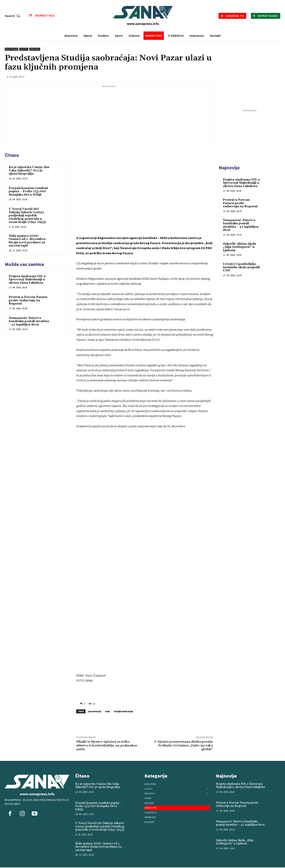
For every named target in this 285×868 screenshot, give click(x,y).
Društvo (35, 49)
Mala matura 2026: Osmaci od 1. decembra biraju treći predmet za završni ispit (27, 241)
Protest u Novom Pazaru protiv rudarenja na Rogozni (28, 300)
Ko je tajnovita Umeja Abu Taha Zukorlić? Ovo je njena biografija (29, 170)
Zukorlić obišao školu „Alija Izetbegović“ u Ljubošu (239, 247)
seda (107, 711)
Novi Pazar (11, 49)
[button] (13, 16)
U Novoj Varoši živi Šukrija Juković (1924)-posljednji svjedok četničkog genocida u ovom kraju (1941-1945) (27, 216)
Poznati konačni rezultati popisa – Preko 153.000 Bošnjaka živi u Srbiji (28, 191)
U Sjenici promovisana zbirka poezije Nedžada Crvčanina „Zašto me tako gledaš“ (184, 745)
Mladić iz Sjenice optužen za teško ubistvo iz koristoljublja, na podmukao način (107, 745)
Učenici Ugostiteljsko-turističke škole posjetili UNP (241, 267)
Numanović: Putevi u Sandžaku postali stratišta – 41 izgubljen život (29, 321)
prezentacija (94, 711)
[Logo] (143, 16)
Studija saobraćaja (123, 711)
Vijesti (24, 49)
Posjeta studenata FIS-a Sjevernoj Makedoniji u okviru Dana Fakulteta (27, 280)
